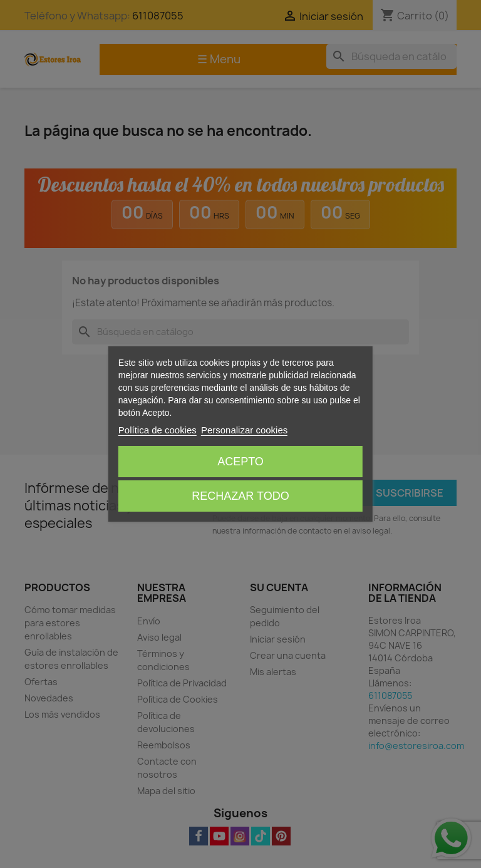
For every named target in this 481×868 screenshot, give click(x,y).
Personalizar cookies (244, 430)
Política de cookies (158, 430)
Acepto (240, 462)
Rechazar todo (240, 496)
